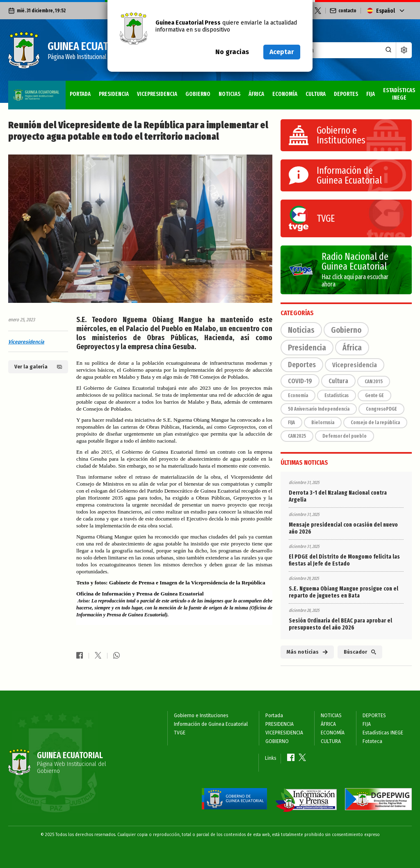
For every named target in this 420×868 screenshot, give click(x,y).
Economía (298, 395)
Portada (23, 91)
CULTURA (259, 91)
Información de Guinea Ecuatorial (211, 724)
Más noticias (307, 652)
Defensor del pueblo (345, 436)
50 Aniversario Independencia (319, 409)
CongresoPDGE (381, 409)
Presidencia (307, 348)
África (352, 348)
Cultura (338, 381)
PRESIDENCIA (57, 91)
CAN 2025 (297, 436)
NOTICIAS (173, 91)
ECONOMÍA (229, 91)
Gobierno (346, 330)
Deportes (302, 365)
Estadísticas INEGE (351, 91)
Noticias (301, 330)
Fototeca (396, 91)
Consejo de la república (375, 423)
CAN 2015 (374, 382)
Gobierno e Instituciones (201, 716)
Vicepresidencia (26, 342)
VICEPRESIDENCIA (100, 91)
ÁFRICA (200, 91)
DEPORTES (290, 91)
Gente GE (374, 395)
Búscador (360, 652)
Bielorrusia (323, 423)
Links (271, 758)
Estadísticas (337, 395)
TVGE (180, 733)
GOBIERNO (141, 91)
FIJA (315, 91)
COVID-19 (300, 381)
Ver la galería (38, 367)
